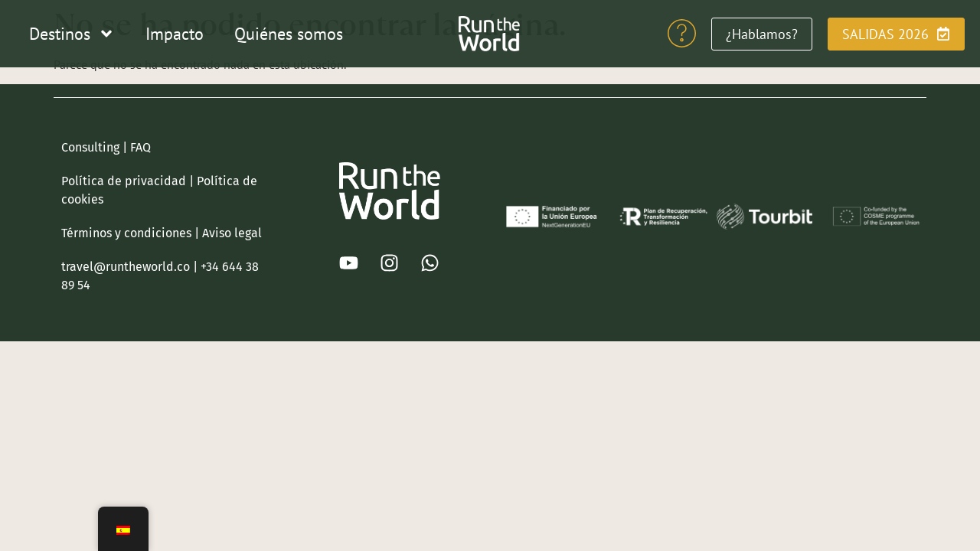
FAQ (140, 147)
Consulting (90, 147)
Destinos (72, 34)
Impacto (175, 34)
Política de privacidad (124, 181)
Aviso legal (232, 233)
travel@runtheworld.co (126, 267)
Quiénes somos (289, 34)
